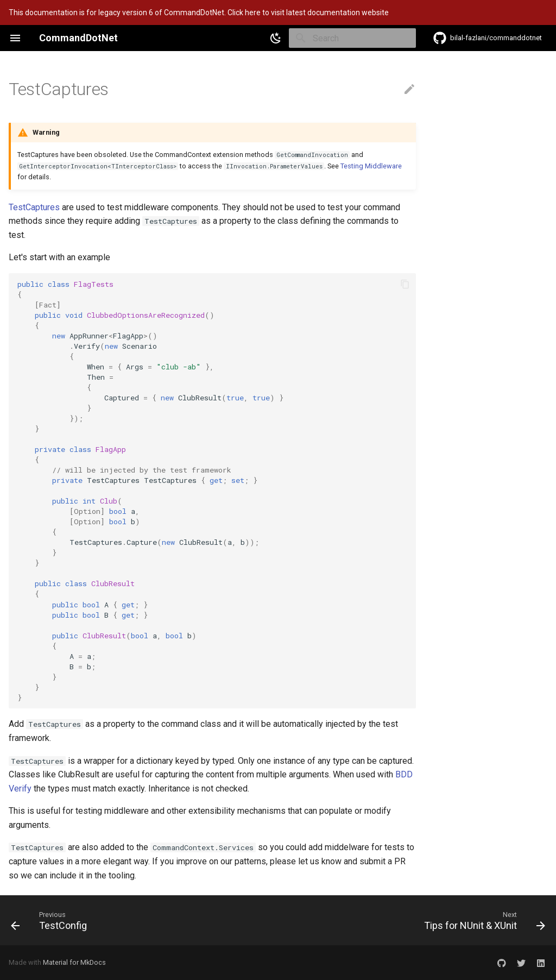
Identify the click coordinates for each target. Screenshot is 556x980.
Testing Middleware (371, 166)
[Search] (352, 38)
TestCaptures (34, 207)
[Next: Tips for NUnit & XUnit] (482, 920)
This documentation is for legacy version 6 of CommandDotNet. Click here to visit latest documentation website (199, 12)
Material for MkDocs (74, 962)
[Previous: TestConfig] (52, 920)
